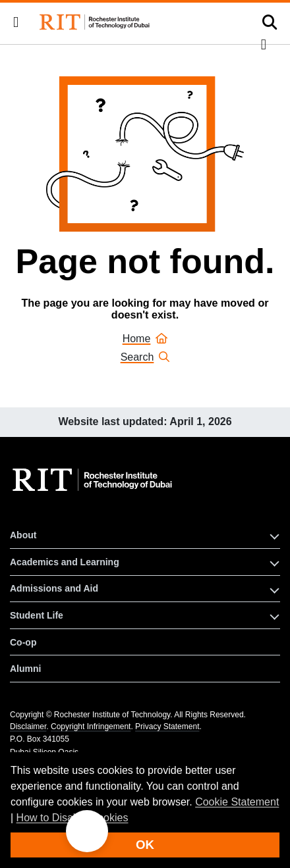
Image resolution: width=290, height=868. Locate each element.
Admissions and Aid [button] (54, 588)
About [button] (23, 535)
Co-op (23, 642)
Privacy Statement (167, 727)
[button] (16, 22)
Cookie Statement (237, 802)
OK (145, 845)
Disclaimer (28, 727)
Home (145, 339)
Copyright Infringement (91, 727)
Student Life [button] (37, 615)
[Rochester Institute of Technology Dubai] (96, 22)
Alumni (25, 669)
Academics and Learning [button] (65, 562)
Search (145, 357)
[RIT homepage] (94, 480)
